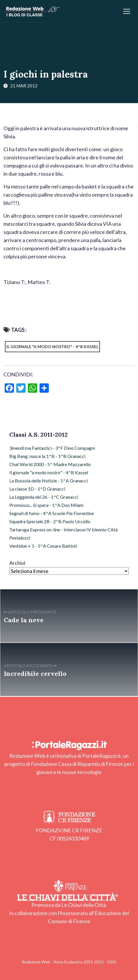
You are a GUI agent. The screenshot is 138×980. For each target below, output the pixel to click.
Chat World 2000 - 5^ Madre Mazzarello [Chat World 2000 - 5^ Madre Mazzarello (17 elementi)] (50, 464)
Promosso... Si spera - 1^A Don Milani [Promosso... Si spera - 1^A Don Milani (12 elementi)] (46, 505)
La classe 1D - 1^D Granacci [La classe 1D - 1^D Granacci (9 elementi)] (37, 489)
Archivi (17, 563)
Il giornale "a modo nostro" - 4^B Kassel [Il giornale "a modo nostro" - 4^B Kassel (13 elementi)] (49, 472)
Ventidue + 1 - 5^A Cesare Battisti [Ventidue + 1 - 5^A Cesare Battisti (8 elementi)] (43, 546)
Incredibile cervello (35, 674)
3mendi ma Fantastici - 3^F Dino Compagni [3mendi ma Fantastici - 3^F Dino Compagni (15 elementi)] (52, 448)
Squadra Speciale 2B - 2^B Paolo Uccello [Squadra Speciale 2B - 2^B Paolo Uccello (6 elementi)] (50, 521)
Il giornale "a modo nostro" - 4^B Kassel (52, 347)
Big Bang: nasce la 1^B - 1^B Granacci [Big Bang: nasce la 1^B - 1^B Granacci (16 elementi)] (47, 456)
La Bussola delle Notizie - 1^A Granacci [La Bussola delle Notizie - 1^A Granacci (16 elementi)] (49, 481)
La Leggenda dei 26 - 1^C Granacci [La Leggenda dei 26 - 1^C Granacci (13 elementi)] (44, 497)
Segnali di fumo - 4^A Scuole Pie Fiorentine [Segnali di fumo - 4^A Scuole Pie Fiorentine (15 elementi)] (52, 513)
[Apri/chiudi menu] (127, 11)
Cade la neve (24, 620)
